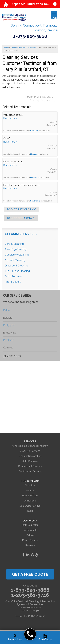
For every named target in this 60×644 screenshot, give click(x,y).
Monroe (34, 154)
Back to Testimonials (21, 218)
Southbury (35, 201)
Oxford (34, 177)
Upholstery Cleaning (17, 255)
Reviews (30, 545)
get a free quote (30, 574)
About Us (30, 485)
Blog (30, 511)
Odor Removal (14, 276)
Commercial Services (30, 466)
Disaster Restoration (30, 456)
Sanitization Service (30, 471)
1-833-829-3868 (30, 36)
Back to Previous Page (22, 209)
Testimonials (30, 530)
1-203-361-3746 (30, 595)
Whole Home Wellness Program (30, 446)
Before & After (30, 525)
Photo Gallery (13, 282)
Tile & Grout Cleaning (17, 271)
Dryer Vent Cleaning (16, 266)
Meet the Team (30, 496)
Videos (30, 535)
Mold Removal (30, 461)
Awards (30, 491)
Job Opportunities (30, 506)
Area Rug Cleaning (16, 249)
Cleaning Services (21, 234)
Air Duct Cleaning (15, 260)
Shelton (34, 131)
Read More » (10, 118)
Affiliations (30, 501)
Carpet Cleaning (14, 244)
